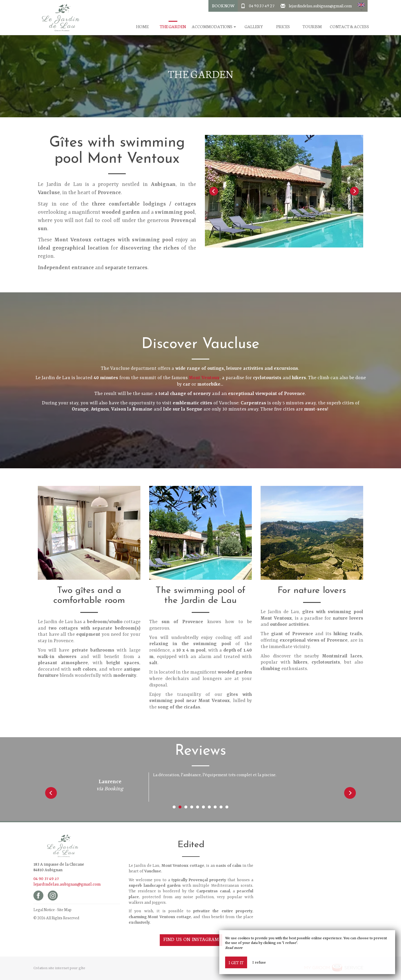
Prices (283, 27)
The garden (173, 27)
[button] (361, 6)
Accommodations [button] (214, 27)
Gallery (254, 27)
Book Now (223, 6)
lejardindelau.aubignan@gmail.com (320, 6)
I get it (236, 962)
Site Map (64, 909)
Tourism (312, 27)
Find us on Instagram (191, 939)
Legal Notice (44, 909)
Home (142, 27)
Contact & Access (349, 27)
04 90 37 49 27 (262, 6)
